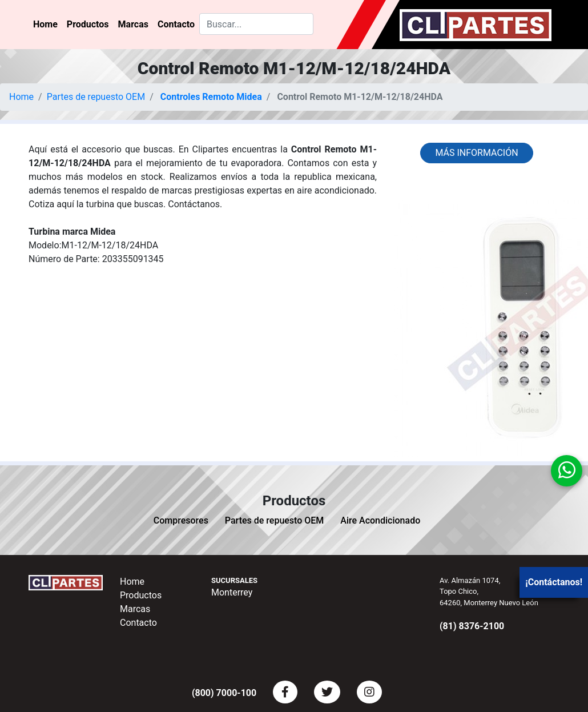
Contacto (176, 24)
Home (45, 24)
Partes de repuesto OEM (96, 97)
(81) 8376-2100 (472, 626)
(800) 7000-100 (224, 693)
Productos (88, 24)
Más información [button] (476, 153)
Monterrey (232, 592)
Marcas (133, 24)
